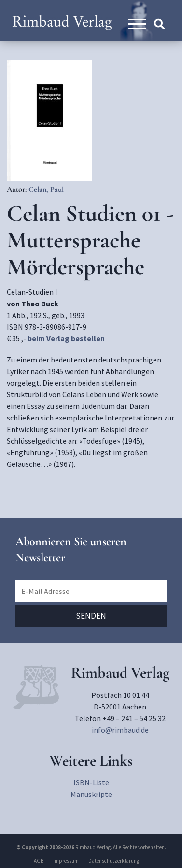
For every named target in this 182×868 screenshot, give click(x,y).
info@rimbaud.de (120, 730)
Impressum (66, 861)
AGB (39, 861)
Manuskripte (91, 794)
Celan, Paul (46, 189)
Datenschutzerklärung (114, 861)
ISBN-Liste (91, 782)
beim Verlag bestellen (66, 338)
